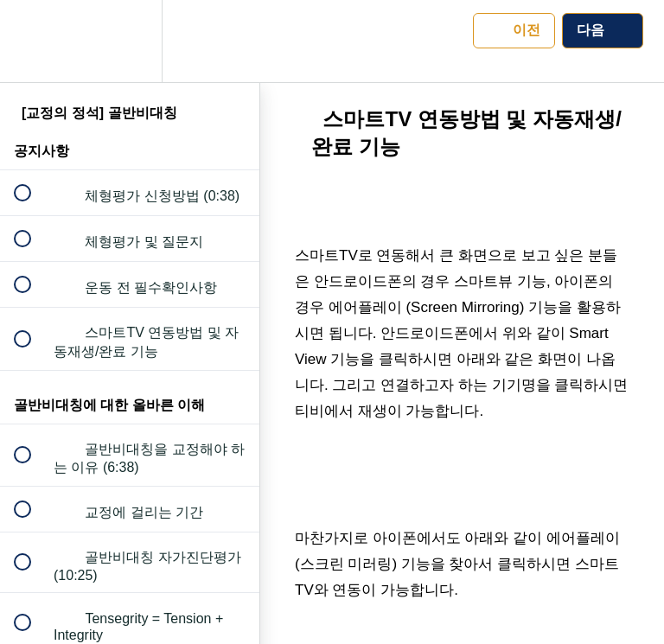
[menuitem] (130, 41)
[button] (32, 41)
